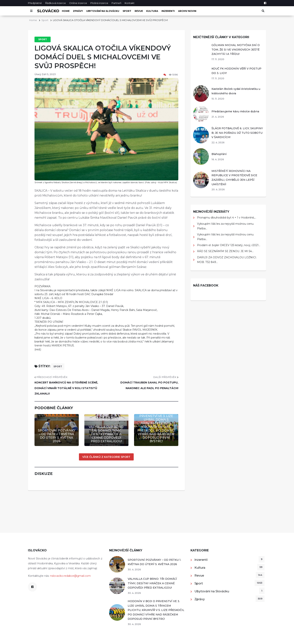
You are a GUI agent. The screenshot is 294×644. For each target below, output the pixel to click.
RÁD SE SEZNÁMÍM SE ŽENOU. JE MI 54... (225, 251)
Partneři (116, 3)
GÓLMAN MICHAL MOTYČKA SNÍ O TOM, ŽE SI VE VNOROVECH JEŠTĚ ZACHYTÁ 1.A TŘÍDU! (236, 50)
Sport (127, 11)
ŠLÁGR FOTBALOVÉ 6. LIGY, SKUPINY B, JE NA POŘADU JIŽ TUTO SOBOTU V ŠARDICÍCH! (237, 133)
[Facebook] (265, 3)
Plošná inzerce (99, 3)
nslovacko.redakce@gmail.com (70, 576)
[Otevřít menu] (31, 11)
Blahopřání (219, 154)
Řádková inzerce (55, 3)
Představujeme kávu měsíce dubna (235, 111)
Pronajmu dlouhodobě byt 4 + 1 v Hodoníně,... (227, 218)
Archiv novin (187, 11)
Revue (139, 11)
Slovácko (48, 11)
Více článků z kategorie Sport (106, 457)
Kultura (152, 11)
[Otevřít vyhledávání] (263, 11)
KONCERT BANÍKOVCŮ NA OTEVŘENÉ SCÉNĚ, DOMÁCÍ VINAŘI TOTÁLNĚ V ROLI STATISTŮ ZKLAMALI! (66, 388)
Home (66, 11)
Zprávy (78, 11)
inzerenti (168, 11)
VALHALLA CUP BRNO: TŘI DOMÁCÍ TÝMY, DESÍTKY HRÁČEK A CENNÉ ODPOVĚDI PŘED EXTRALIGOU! (106, 434)
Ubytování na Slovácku (103, 11)
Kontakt (130, 3)
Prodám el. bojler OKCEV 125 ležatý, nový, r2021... (229, 245)
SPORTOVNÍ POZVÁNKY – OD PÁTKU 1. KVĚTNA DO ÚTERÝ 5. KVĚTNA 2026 (57, 436)
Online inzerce (78, 3)
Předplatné (35, 3)
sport (58, 366)
